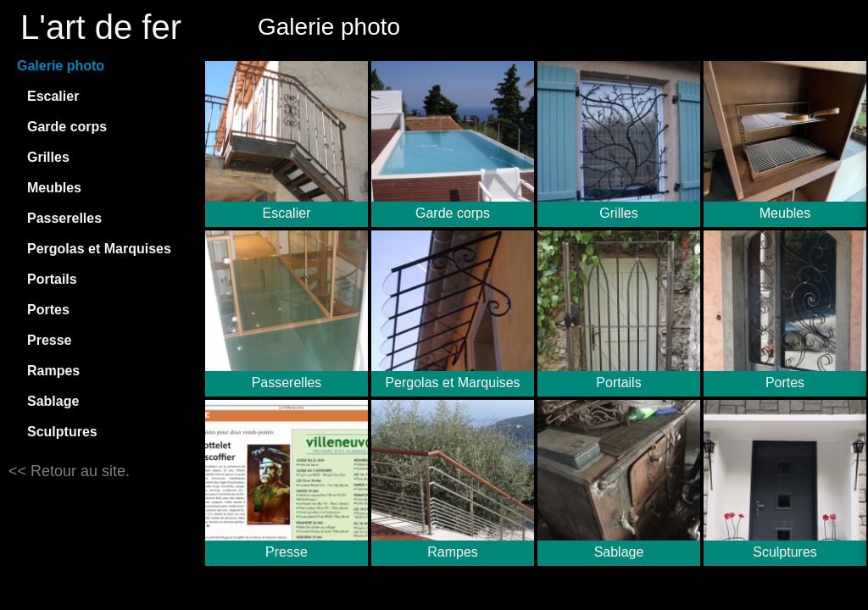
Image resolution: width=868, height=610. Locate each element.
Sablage (53, 401)
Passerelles (64, 218)
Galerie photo (61, 66)
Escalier (53, 96)
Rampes (53, 371)
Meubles (54, 188)
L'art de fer (101, 27)
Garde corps (67, 127)
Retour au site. (78, 471)
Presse (50, 340)
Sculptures (62, 432)
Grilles (48, 157)
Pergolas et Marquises (99, 249)
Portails (52, 279)
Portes (48, 310)
